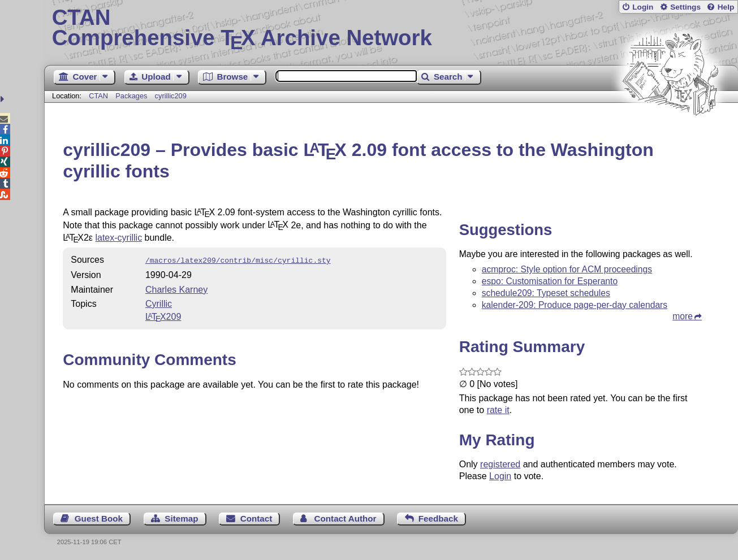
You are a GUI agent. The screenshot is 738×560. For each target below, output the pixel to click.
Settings (685, 7)
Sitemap (181, 518)
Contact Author (346, 518)
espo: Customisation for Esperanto (550, 281)
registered (500, 464)
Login (643, 7)
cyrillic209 (171, 96)
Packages (132, 96)
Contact (256, 518)
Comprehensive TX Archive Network (391, 28)
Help (726, 7)
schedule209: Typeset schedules (546, 293)
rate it (498, 410)
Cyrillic (159, 303)
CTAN (98, 96)
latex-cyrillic (118, 238)
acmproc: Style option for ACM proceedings (567, 269)
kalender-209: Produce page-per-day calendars (575, 305)
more (683, 316)
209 (163, 316)
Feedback (438, 518)
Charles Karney (176, 288)
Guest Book (99, 518)
